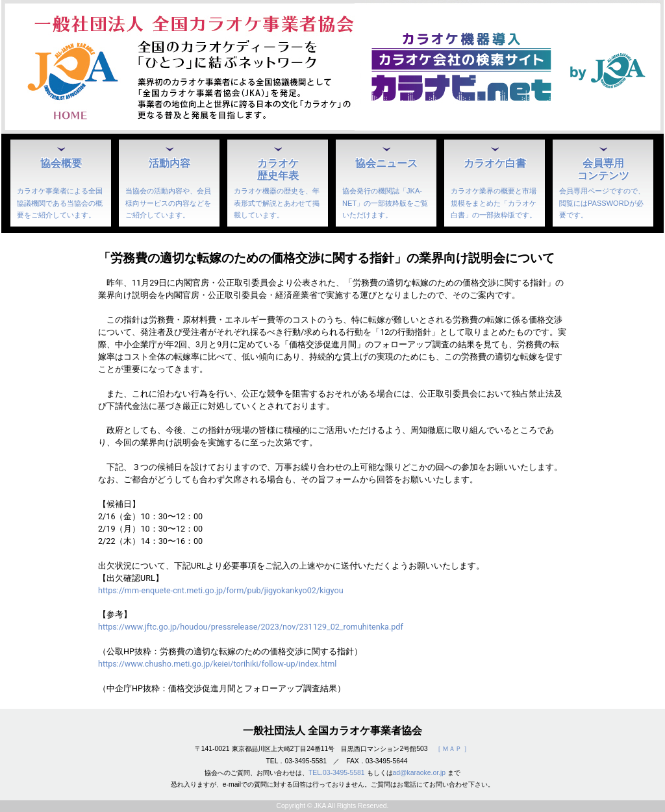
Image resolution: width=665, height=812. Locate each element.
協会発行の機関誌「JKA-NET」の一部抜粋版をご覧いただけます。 (385, 203)
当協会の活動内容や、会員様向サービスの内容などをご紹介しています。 (168, 203)
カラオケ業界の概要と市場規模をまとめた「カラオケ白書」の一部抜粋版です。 (494, 203)
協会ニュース (386, 163)
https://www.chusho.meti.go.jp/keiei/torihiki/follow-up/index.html (217, 664)
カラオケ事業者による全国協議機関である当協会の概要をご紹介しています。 (60, 203)
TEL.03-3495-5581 (337, 773)
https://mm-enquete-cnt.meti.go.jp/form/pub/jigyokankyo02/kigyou (221, 590)
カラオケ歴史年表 (278, 169)
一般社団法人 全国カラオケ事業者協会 (332, 731)
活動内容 (169, 163)
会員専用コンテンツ (603, 169)
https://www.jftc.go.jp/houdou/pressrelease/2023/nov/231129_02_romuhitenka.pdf (251, 627)
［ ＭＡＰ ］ (453, 749)
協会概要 (61, 163)
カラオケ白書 (495, 163)
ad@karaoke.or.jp (420, 773)
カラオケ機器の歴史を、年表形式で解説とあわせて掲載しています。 (277, 203)
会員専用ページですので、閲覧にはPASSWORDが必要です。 (602, 203)
